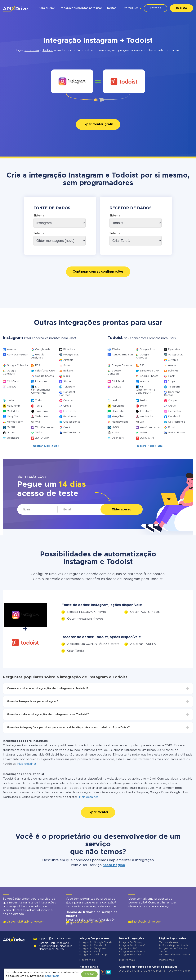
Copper (68, 401)
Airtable (68, 360)
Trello (39, 401)
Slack (67, 376)
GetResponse (72, 422)
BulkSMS (69, 371)
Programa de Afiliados (173, 949)
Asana (67, 365)
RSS (38, 365)
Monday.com (15, 422)
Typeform (41, 411)
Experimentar (98, 812)
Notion (11, 433)
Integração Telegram (93, 949)
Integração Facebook (93, 946)
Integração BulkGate (132, 952)
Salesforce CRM (45, 371)
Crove (67, 406)
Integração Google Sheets (96, 942)
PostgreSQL (71, 355)
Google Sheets (45, 376)
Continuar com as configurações (98, 272)
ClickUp (12, 387)
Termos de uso (168, 942)
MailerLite (13, 411)
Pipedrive (69, 349)
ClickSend (13, 381)
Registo (182, 8)
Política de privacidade (174, 946)
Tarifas (111, 8)
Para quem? (47, 8)
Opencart (13, 438)
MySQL (11, 427)
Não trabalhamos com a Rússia (174, 956)
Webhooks (42, 417)
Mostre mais (87, 960)
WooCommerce (45, 427)
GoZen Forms (72, 433)
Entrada (156, 8)
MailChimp (13, 406)
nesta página (114, 865)
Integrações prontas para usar (81, 8)
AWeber (12, 349)
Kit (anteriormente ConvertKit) (41, 390)
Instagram (32, 50)
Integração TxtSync (132, 955)
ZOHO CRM (42, 438)
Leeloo (11, 401)
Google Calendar (18, 365)
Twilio (39, 406)
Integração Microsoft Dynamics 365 (133, 947)
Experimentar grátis (98, 124)
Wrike (39, 433)
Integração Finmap (131, 942)
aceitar (89, 974)
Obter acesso (121, 509)
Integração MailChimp (93, 955)
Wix (38, 422)
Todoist (48, 50)
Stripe (67, 381)
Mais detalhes (27, 764)
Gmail (67, 427)
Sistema (39, 216)
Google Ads (43, 349)
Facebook (70, 417)
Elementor (70, 411)
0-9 (187, 971)
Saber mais (52, 976)
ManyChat (13, 417)
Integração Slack (90, 952)
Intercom (41, 381)
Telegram (69, 387)
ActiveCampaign (18, 355)
